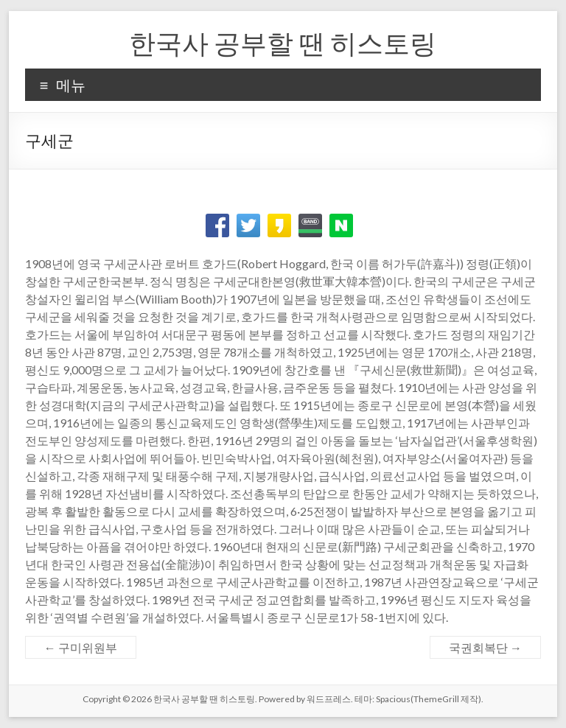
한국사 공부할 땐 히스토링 (283, 43)
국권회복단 (485, 647)
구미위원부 (81, 647)
